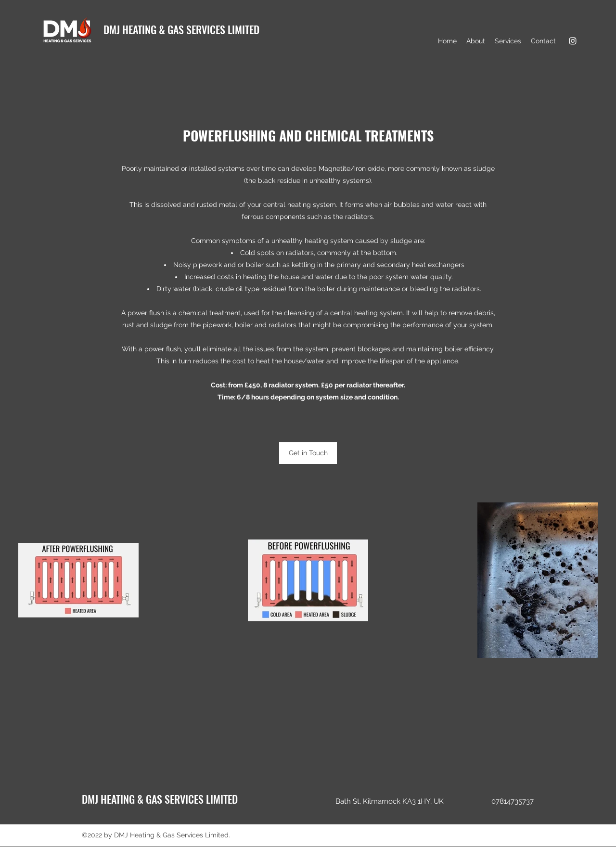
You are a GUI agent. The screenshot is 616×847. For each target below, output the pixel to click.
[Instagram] (573, 41)
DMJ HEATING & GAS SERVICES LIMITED (181, 29)
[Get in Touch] (308, 453)
